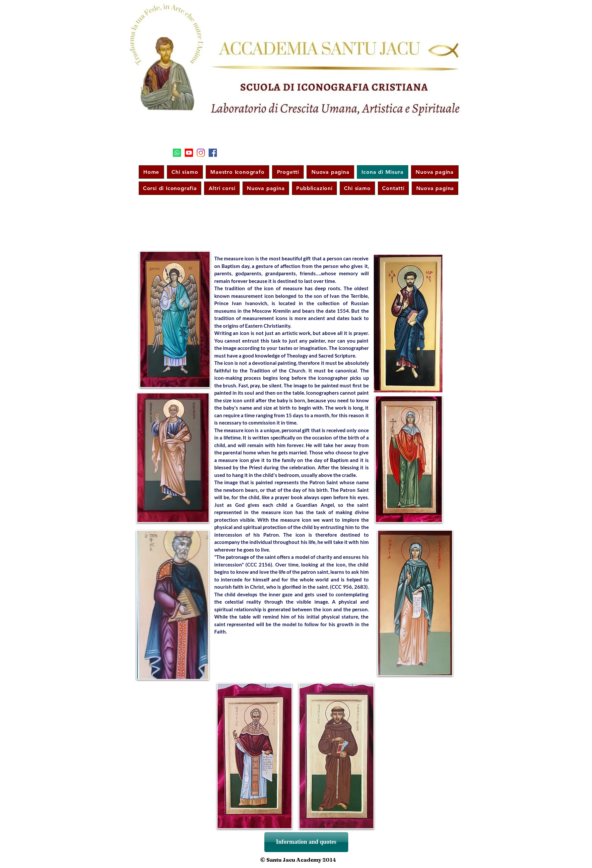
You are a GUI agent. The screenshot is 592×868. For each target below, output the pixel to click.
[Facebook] (213, 153)
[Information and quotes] (306, 842)
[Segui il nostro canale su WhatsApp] (177, 153)
